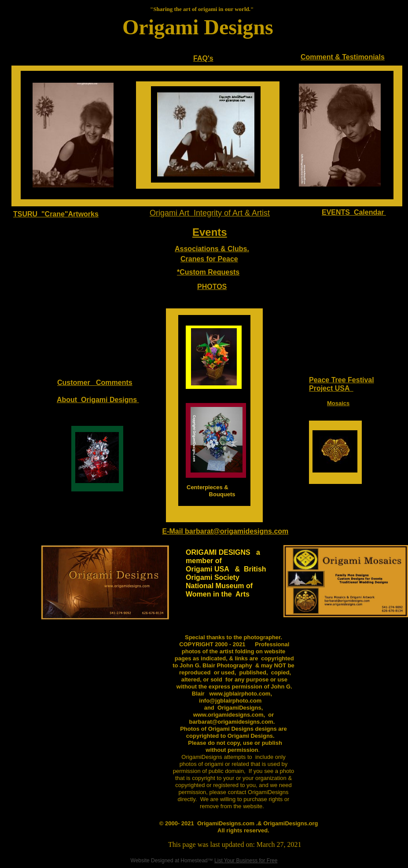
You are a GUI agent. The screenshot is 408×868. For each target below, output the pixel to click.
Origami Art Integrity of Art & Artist (210, 213)
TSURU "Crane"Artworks (56, 214)
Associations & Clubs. (212, 249)
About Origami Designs (97, 400)
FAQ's (203, 58)
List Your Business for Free (246, 861)
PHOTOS (212, 287)
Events (210, 232)
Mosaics (338, 403)
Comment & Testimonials (343, 57)
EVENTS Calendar (354, 212)
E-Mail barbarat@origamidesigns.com (226, 531)
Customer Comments (95, 383)
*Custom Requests (208, 272)
